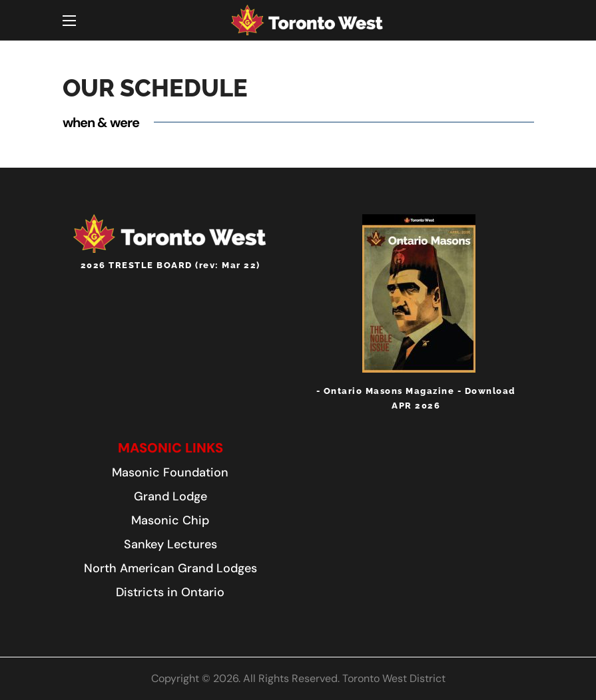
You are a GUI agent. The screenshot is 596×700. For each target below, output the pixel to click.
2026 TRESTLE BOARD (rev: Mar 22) (170, 265)
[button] (170, 448)
